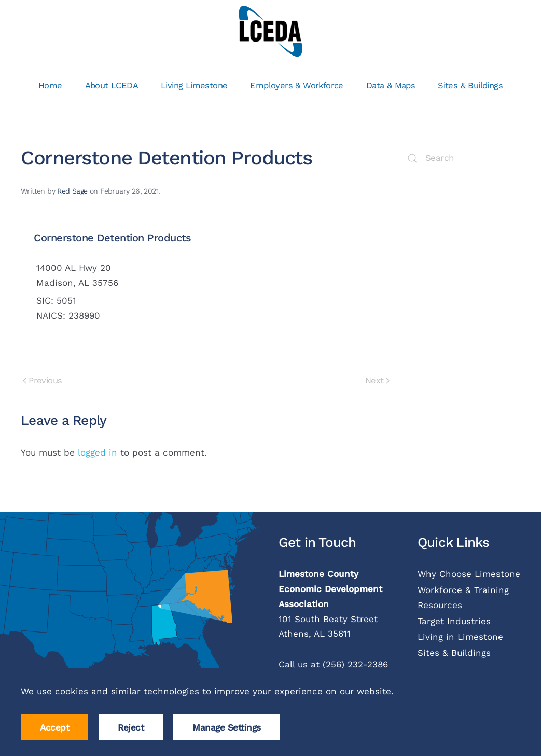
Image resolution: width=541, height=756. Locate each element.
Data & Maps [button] (391, 85)
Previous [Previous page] (42, 381)
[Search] (464, 158)
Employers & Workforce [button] (296, 85)
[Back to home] (270, 31)
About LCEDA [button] (112, 85)
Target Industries (454, 621)
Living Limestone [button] (194, 85)
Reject (131, 727)
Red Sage (72, 191)
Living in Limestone (460, 637)
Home (50, 85)
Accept (54, 727)
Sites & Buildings (470, 85)
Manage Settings (227, 727)
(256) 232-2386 (355, 664)
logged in (98, 452)
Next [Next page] (377, 381)
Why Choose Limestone (469, 574)
